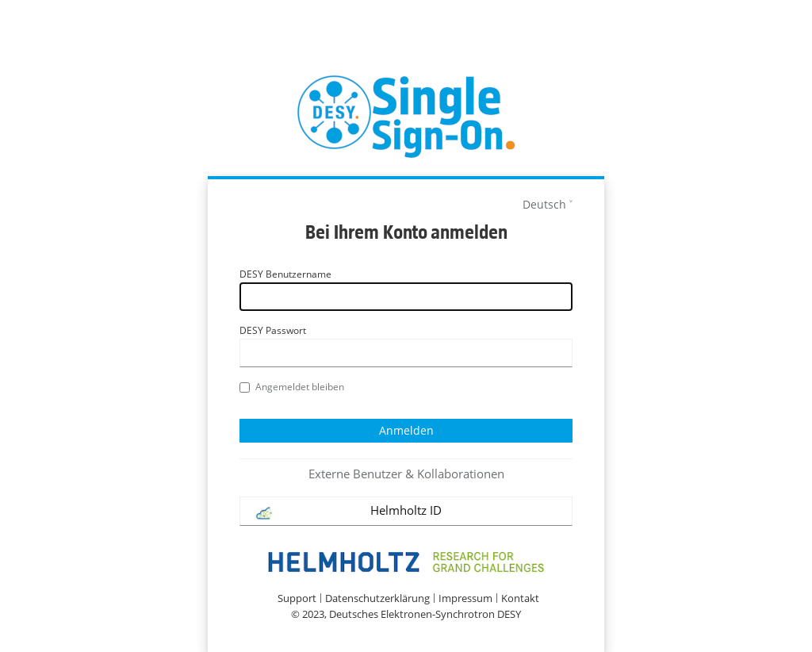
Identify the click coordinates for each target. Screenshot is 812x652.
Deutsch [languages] (544, 204)
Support (297, 598)
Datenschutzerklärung (377, 598)
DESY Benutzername (285, 274)
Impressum (465, 598)
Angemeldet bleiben (292, 387)
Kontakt (520, 598)
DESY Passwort (273, 330)
